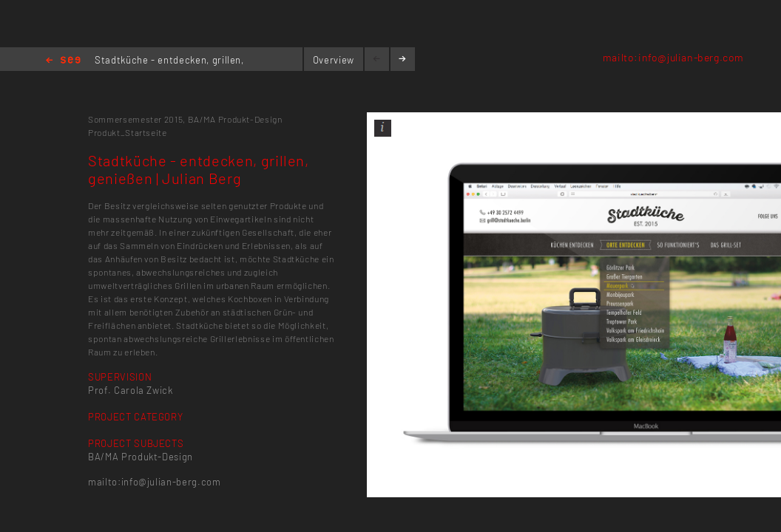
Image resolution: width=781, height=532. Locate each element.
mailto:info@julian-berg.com (673, 57)
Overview (334, 60)
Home (63, 61)
